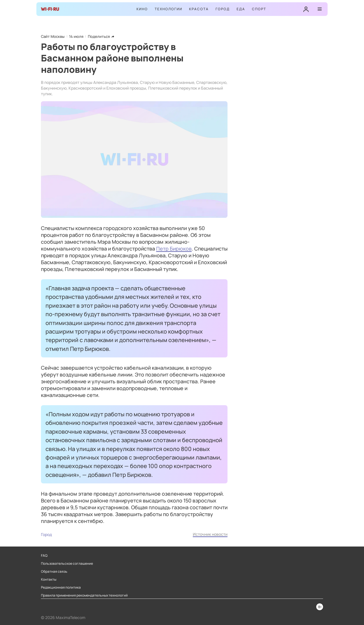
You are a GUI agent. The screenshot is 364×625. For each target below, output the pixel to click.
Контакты (49, 580)
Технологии (168, 9)
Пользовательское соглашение (67, 564)
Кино (142, 9)
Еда (241, 9)
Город (223, 9)
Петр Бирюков (174, 249)
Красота (199, 9)
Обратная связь (54, 572)
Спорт (259, 9)
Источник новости (210, 534)
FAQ (44, 556)
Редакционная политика (61, 587)
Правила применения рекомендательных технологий (84, 595)
